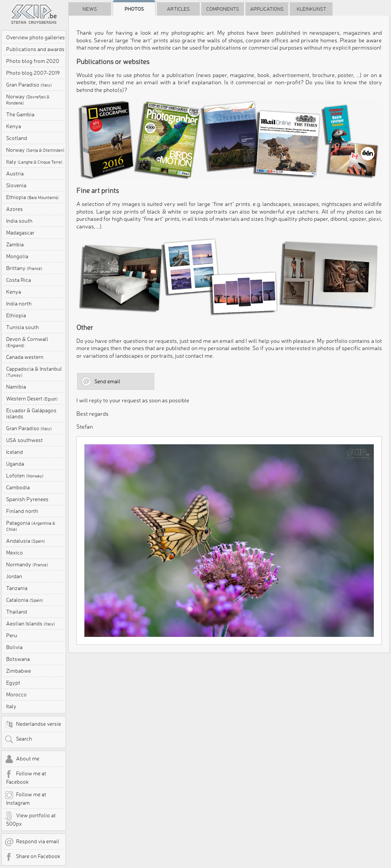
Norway (28, 100)
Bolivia (14, 647)
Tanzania (17, 588)
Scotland (17, 138)
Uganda (15, 464)
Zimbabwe (19, 671)
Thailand (17, 612)
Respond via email (32, 842)
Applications (267, 9)
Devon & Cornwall (27, 342)
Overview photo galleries (36, 37)
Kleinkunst (311, 9)
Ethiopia (32, 197)
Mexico (15, 553)
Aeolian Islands (31, 624)
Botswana (18, 659)
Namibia (16, 387)
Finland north (22, 511)
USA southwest (24, 440)
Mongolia (17, 256)
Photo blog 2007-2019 (33, 73)
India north (19, 304)
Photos (134, 9)
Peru (12, 635)
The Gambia (20, 114)
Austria (15, 174)
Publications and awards (35, 49)
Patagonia (31, 526)
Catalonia (25, 600)
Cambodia (18, 487)
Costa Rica (19, 280)
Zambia (15, 244)
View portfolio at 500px (30, 819)
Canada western (25, 357)
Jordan (14, 576)
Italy (34, 162)
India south (19, 221)
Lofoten (25, 476)
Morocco (16, 694)
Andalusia (26, 541)
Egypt (13, 683)
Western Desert (32, 399)
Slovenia (16, 185)
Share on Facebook (32, 857)
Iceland (15, 452)
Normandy (27, 564)
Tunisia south (23, 327)
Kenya (14, 126)
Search (18, 739)
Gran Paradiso (29, 85)
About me (22, 759)
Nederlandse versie (33, 725)
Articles (178, 9)
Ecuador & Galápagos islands (31, 413)
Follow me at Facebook (25, 777)
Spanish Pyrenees (27, 499)
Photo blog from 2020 (33, 61)
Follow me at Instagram (25, 798)
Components (223, 9)
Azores (15, 209)
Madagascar (20, 233)
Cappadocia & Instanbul (34, 372)
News (90, 9)
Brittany (24, 268)
